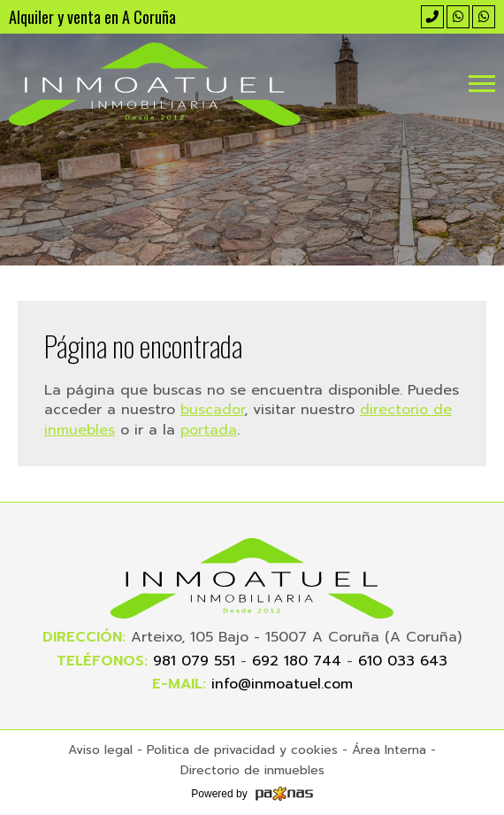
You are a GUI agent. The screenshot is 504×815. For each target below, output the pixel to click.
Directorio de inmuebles (252, 770)
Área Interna (389, 750)
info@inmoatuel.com (282, 684)
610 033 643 (403, 661)
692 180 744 (297, 661)
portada (209, 430)
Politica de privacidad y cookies (242, 750)
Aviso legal (100, 750)
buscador (212, 410)
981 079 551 (194, 661)
